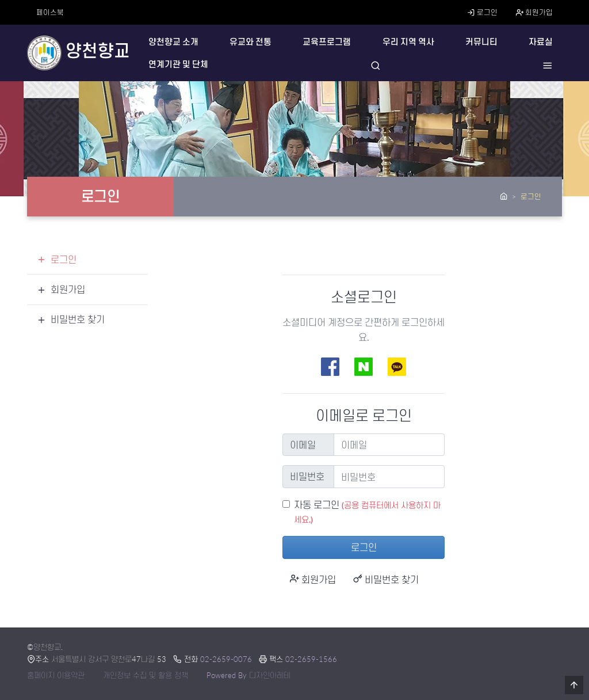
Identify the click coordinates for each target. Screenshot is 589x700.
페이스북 (50, 12)
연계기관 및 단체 (178, 64)
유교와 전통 (250, 42)
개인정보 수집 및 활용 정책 (146, 675)
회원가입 (534, 12)
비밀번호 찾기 (386, 579)
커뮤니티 (481, 42)
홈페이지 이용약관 (56, 675)
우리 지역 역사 (408, 42)
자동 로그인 (317, 505)
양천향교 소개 (173, 42)
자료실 (541, 42)
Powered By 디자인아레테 (248, 675)
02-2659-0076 (226, 659)
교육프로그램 (327, 42)
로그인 (482, 12)
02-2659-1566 (311, 659)
